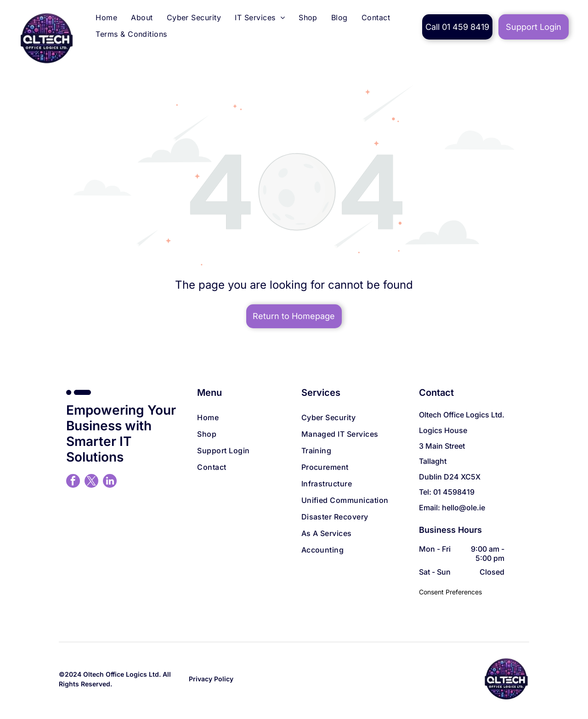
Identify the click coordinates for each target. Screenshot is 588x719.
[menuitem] (106, 19)
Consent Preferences (450, 592)
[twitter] (91, 482)
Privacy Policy (211, 679)
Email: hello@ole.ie (452, 508)
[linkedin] (110, 482)
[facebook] (73, 482)
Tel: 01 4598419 (447, 492)
